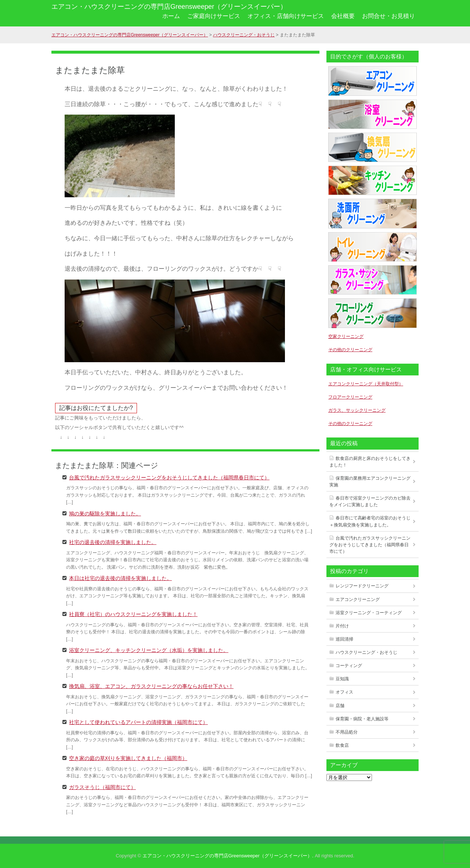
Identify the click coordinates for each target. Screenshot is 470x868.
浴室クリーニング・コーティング (369, 613)
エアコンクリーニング (358, 599)
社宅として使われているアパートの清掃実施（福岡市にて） (138, 722)
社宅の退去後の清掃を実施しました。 (113, 542)
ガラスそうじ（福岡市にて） (102, 787)
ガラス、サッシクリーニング (357, 410)
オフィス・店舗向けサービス (286, 16)
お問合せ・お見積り (388, 16)
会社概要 (343, 16)
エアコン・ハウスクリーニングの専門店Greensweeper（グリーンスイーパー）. (228, 856)
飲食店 (342, 745)
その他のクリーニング (350, 350)
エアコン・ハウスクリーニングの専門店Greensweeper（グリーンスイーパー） (169, 7)
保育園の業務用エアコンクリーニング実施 (370, 482)
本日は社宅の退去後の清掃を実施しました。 (120, 578)
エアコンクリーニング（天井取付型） (366, 384)
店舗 (340, 706)
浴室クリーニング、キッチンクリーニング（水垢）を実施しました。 (149, 650)
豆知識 (342, 679)
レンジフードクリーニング (362, 586)
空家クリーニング (346, 336)
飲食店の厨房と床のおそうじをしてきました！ (370, 462)
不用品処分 (347, 732)
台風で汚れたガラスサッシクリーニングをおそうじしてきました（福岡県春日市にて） (169, 477)
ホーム (171, 16)
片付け (342, 626)
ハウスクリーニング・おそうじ (366, 652)
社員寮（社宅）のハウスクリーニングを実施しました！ (133, 614)
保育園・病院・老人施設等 (362, 719)
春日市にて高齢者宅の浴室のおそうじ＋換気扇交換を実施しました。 (370, 521)
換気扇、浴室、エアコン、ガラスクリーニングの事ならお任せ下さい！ (151, 686)
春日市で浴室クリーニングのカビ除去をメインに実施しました (370, 501)
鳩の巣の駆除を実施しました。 (105, 513)
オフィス (344, 692)
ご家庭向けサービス (214, 16)
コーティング (349, 666)
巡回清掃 (344, 639)
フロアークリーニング (350, 397)
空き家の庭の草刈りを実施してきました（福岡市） (128, 758)
